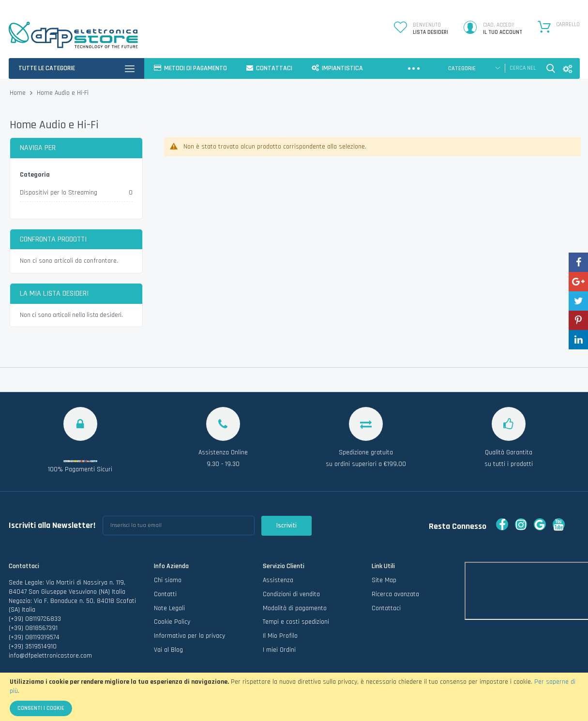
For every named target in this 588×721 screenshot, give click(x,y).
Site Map (384, 580)
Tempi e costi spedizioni (296, 622)
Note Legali (169, 608)
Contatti (165, 594)
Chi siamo (168, 580)
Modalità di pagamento (295, 608)
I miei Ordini (279, 650)
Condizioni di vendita (291, 594)
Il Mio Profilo (280, 636)
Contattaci (386, 608)
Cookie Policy (172, 622)
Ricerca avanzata (395, 594)
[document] (294, 697)
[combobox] (523, 68)
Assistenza (278, 580)
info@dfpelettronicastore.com (50, 656)
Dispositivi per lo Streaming (59, 193)
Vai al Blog (168, 650)
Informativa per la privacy (189, 636)
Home (19, 93)
